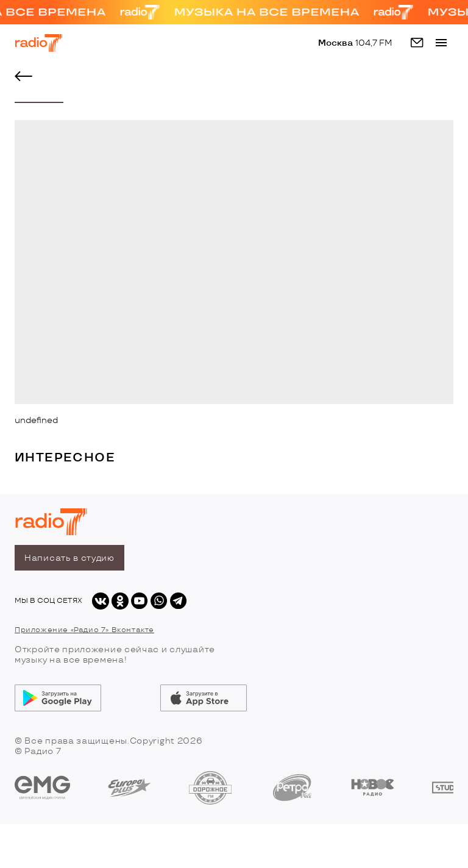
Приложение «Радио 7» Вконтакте (84, 630)
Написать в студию (69, 558)
